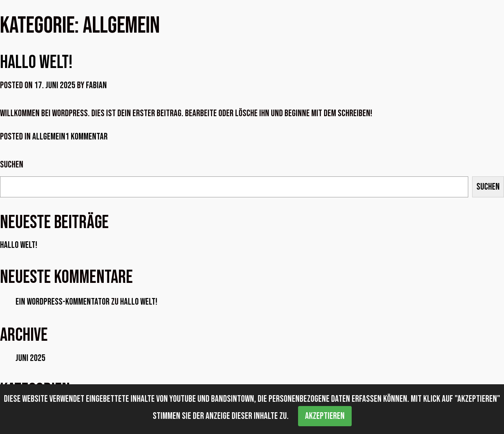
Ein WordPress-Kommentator (63, 302)
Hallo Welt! (36, 62)
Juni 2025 (31, 358)
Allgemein (49, 137)
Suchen (12, 165)
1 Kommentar (86, 137)
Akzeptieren (325, 416)
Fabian (96, 85)
